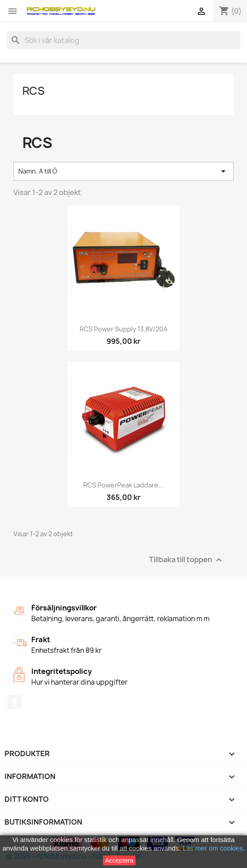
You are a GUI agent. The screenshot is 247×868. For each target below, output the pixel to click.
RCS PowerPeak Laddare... (123, 485)
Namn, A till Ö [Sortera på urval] (123, 171)
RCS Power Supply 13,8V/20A (123, 329)
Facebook (15, 702)
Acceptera (119, 860)
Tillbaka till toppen (187, 560)
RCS (34, 91)
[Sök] (123, 40)
